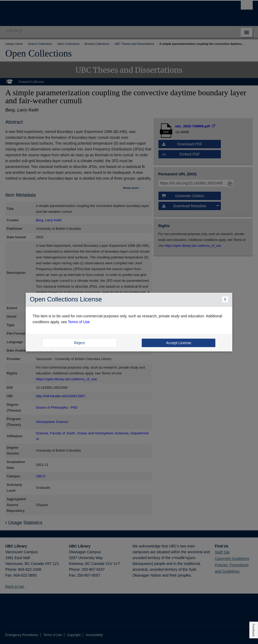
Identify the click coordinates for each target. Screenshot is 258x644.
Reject (79, 343)
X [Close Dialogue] (225, 299)
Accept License (179, 343)
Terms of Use (79, 322)
